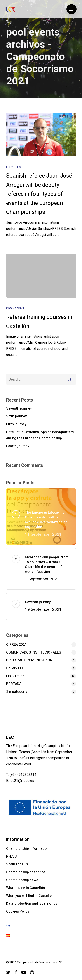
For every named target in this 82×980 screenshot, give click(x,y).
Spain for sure (17, 864)
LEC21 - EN (14, 167)
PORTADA (14, 684)
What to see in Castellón (25, 888)
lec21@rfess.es (22, 781)
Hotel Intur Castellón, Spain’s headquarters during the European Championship (40, 435)
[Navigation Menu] (72, 9)
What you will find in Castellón (30, 896)
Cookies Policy (18, 911)
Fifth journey (16, 424)
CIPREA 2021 (15, 308)
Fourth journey (18, 446)
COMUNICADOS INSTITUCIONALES (34, 652)
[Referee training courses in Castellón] (41, 276)
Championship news (22, 880)
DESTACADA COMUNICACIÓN (29, 660)
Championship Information (27, 849)
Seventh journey (19, 408)
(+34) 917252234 (23, 775)
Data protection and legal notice (32, 904)
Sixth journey (17, 416)
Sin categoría (17, 692)
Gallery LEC (15, 668)
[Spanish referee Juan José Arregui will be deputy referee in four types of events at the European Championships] (41, 135)
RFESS (11, 856)
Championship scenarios (26, 872)
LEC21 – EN (15, 676)
